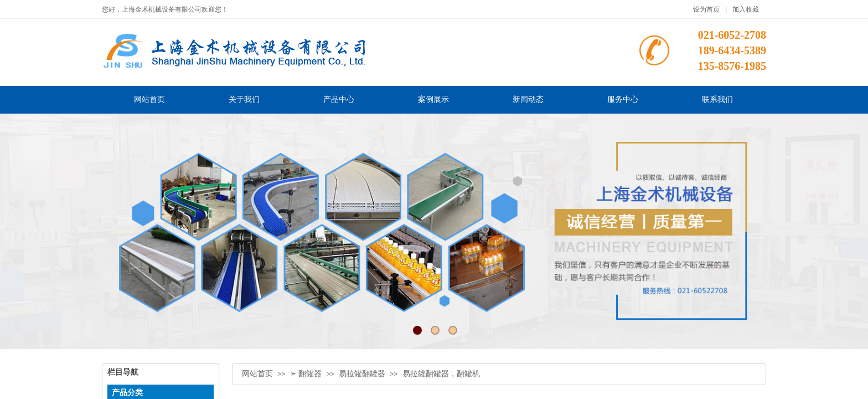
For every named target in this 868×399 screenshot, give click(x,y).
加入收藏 (746, 9)
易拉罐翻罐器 (362, 374)
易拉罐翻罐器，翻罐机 (441, 374)
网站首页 (257, 374)
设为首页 (706, 9)
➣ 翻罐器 (306, 374)
